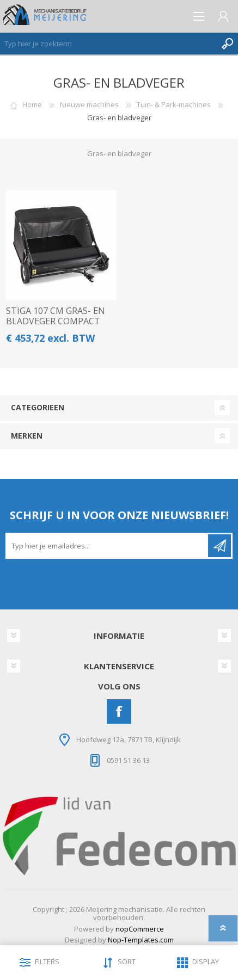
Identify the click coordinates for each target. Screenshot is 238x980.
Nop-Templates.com (141, 940)
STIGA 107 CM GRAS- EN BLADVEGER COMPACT (56, 316)
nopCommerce (140, 929)
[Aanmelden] (108, 546)
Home (32, 104)
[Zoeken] (108, 44)
